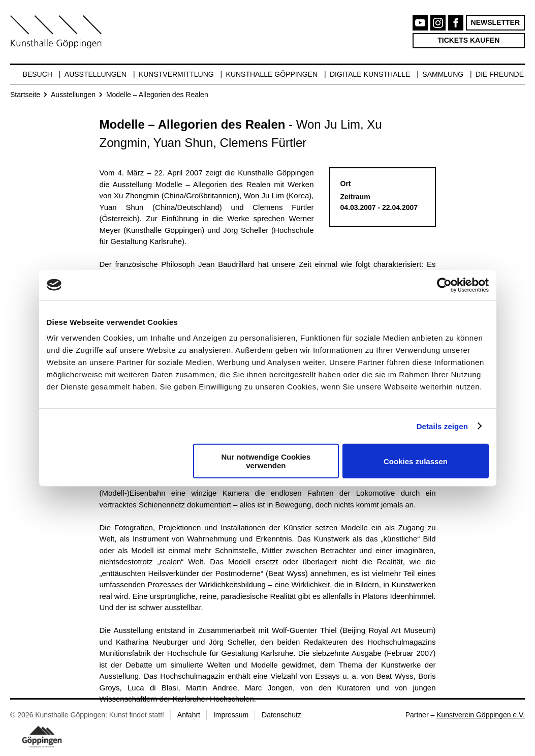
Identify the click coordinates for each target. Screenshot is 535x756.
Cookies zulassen (416, 461)
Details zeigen (442, 426)
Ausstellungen (96, 74)
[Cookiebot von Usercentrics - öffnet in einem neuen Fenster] (444, 285)
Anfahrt (189, 715)
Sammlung (443, 74)
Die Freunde (500, 74)
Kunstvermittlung (176, 74)
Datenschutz (281, 715)
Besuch (38, 74)
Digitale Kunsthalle (370, 74)
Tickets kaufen (468, 40)
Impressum (231, 715)
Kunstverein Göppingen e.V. (481, 715)
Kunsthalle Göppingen (272, 74)
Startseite (25, 95)
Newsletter (495, 22)
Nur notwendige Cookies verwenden (266, 461)
